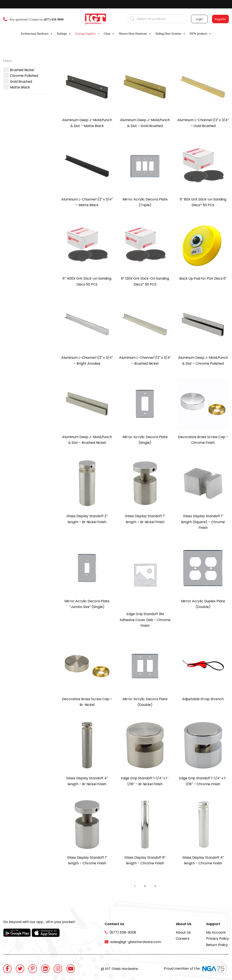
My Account (216, 932)
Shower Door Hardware (135, 34)
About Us (183, 932)
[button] (22, 70)
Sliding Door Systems (170, 34)
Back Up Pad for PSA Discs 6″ (203, 278)
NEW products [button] (201, 34)
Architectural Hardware (37, 34)
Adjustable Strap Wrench (203, 699)
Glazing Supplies (87, 34)
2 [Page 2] (145, 886)
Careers (183, 939)
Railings (64, 34)
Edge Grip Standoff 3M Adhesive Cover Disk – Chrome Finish (145, 620)
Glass (109, 34)
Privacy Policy (217, 939)
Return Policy (217, 945)
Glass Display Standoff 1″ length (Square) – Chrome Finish (203, 522)
